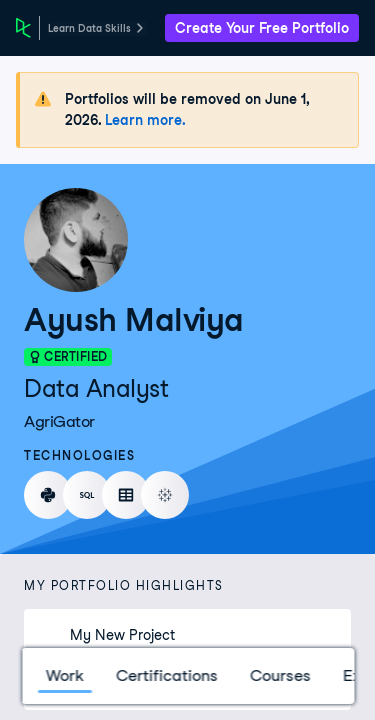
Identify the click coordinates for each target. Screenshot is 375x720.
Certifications (166, 675)
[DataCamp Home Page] (23, 28)
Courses (279, 675)
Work (64, 675)
